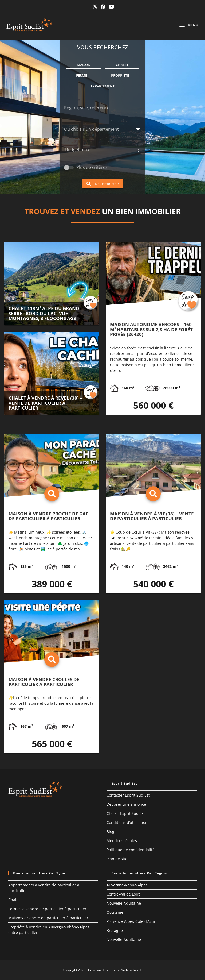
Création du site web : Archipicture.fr (115, 970)
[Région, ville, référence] (102, 109)
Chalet (14, 900)
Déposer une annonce (126, 804)
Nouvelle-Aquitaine (124, 903)
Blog (110, 832)
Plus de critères (92, 167)
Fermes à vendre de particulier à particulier (47, 909)
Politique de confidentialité (131, 850)
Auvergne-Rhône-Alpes (127, 885)
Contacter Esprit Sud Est (128, 795)
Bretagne (115, 930)
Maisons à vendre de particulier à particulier (48, 918)
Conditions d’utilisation (127, 822)
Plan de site (117, 859)
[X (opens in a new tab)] (95, 7)
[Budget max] (101, 151)
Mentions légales (122, 841)
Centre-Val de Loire (124, 894)
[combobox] (99, 130)
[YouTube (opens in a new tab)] (111, 7)
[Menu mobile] (189, 25)
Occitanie (115, 912)
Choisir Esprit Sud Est (126, 813)
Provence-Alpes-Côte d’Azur (131, 921)
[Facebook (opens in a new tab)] (103, 7)
